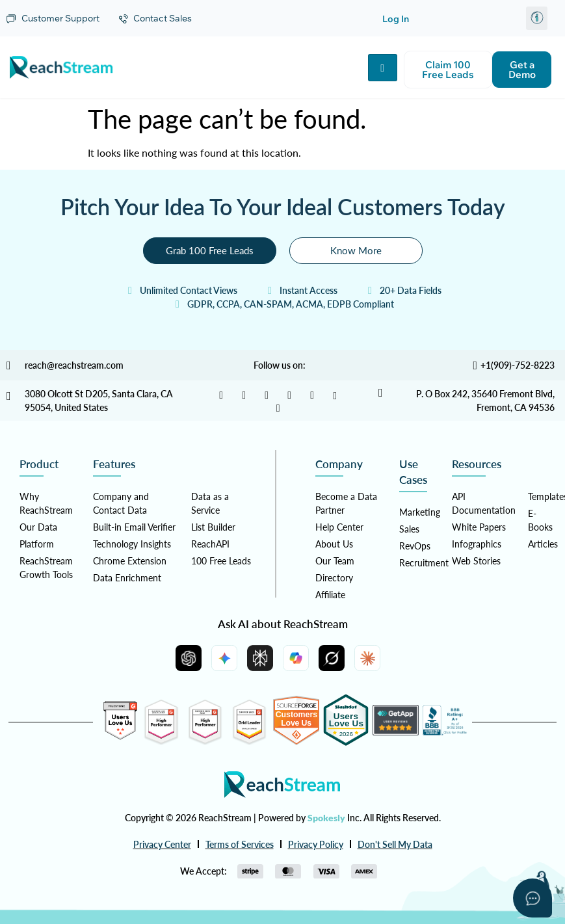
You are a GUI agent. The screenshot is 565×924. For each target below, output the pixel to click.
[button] (537, 18)
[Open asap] (532, 898)
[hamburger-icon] (383, 68)
